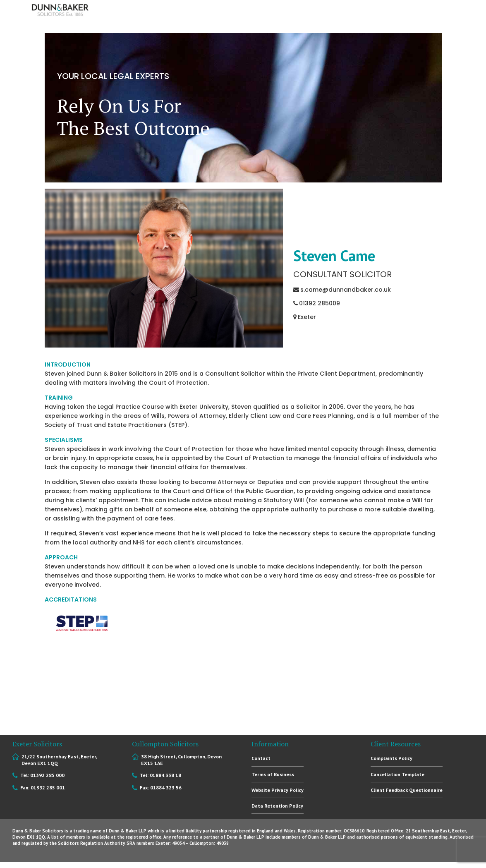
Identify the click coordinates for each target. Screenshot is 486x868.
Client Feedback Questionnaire (407, 790)
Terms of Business (273, 774)
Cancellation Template (398, 774)
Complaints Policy (392, 758)
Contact (261, 758)
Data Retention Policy (278, 806)
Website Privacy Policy (278, 790)
